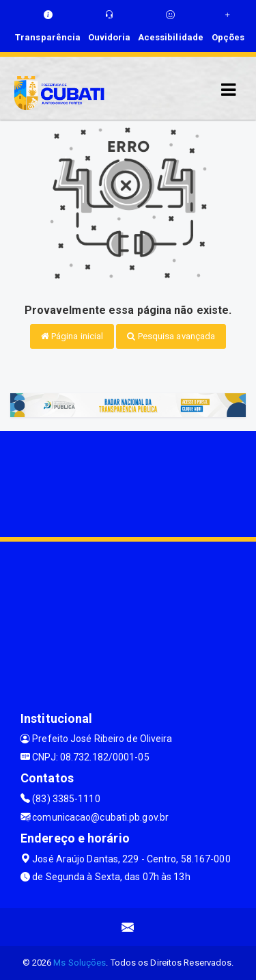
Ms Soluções (80, 963)
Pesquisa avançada (171, 336)
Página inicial (72, 336)
